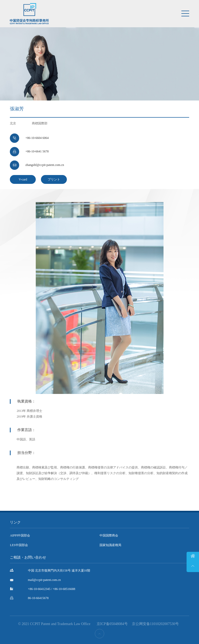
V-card (23, 179)
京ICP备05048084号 (112, 624)
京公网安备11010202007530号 (155, 624)
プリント (54, 179)
